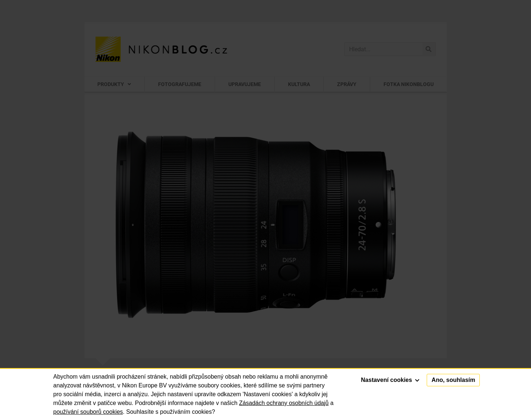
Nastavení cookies (390, 380)
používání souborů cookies (88, 412)
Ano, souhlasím (453, 380)
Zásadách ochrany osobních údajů (284, 403)
